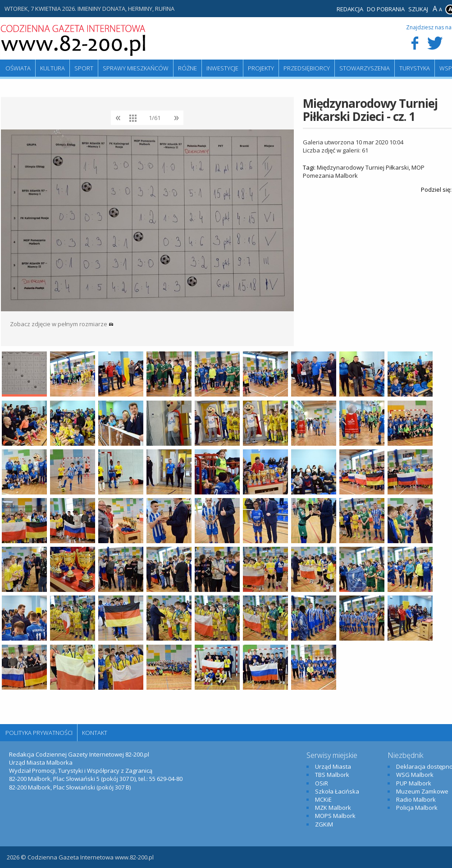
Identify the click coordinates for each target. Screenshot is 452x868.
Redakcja (350, 9)
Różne (187, 68)
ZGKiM (324, 824)
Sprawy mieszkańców (136, 68)
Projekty (261, 68)
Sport (84, 68)
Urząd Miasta (333, 766)
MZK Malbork (333, 808)
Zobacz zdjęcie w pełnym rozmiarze (62, 324)
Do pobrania (386, 9)
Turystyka (415, 68)
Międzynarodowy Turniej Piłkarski (363, 167)
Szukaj (418, 9)
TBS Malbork (332, 775)
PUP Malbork (414, 783)
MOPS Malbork (335, 816)
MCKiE (323, 799)
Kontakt (95, 733)
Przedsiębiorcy (307, 68)
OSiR (322, 783)
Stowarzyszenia (365, 68)
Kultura (53, 68)
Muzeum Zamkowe (422, 791)
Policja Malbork (417, 808)
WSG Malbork (415, 775)
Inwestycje (222, 68)
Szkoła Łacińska (337, 791)
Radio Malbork (416, 799)
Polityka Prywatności (39, 733)
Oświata (18, 68)
